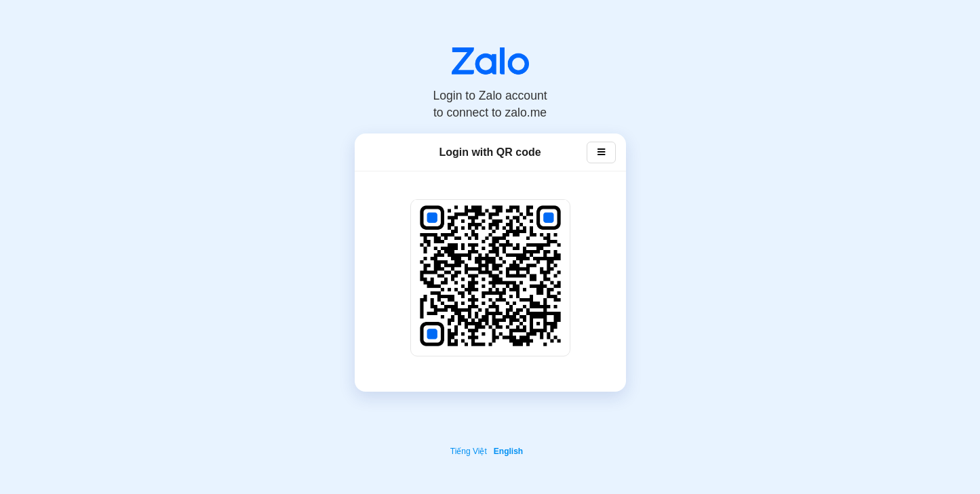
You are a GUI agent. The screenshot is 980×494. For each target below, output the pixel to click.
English (508, 451)
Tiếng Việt (469, 451)
